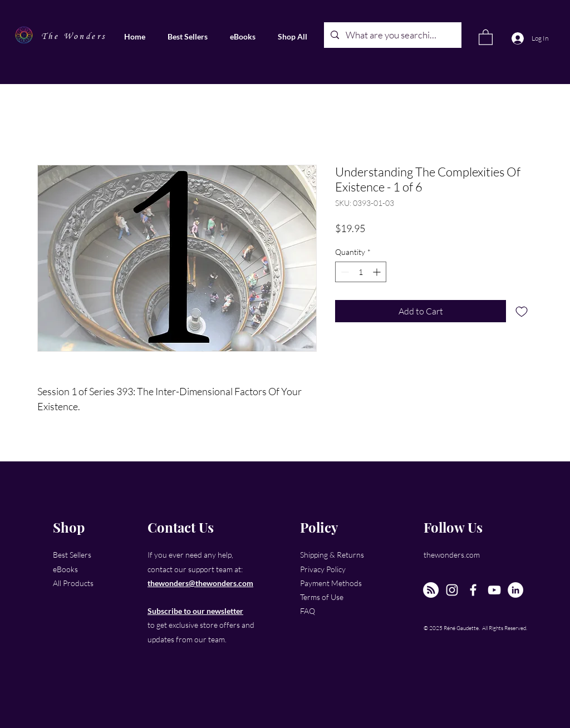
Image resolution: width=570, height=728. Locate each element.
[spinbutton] (361, 272)
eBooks (65, 569)
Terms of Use (322, 597)
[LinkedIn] (515, 590)
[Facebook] (473, 590)
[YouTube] (494, 590)
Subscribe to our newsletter (195, 611)
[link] (486, 37)
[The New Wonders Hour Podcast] (431, 590)
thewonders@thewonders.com (200, 583)
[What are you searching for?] (392, 35)
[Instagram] (452, 590)
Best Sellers (72, 555)
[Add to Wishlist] (522, 311)
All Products (73, 583)
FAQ (308, 611)
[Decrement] (344, 272)
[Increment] (378, 272)
